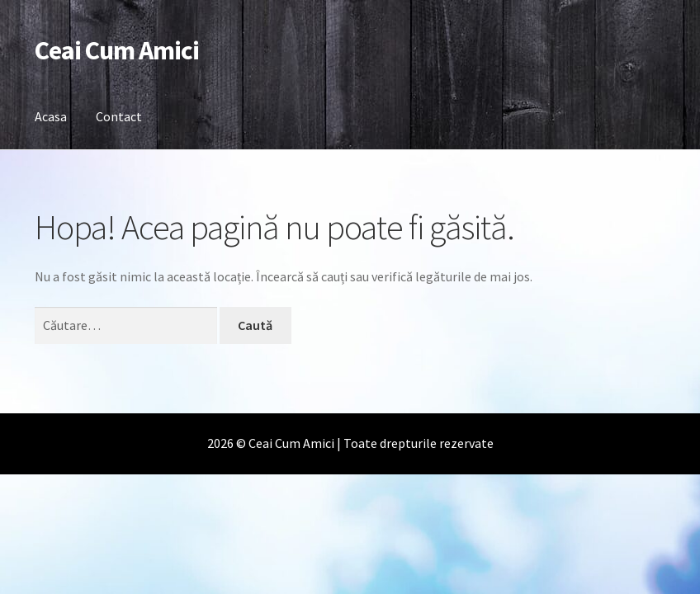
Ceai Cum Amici (117, 50)
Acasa (51, 116)
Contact (119, 116)
